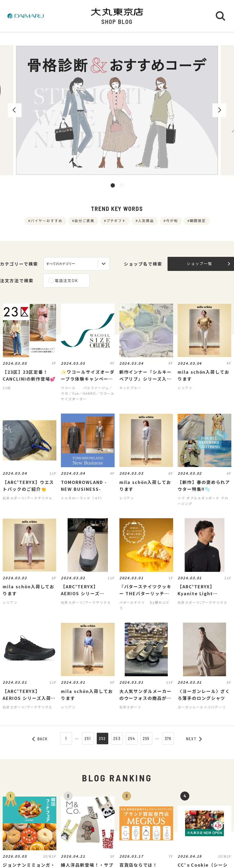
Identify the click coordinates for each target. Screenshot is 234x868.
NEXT (194, 739)
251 (88, 738)
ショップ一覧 (208, 263)
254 (132, 738)
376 (168, 738)
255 (146, 738)
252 (103, 738)
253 (117, 738)
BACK (40, 739)
